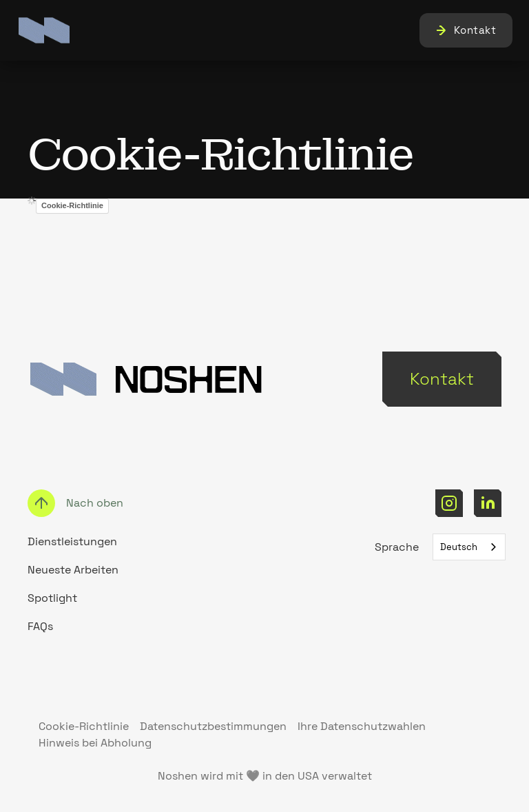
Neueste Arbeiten (73, 570)
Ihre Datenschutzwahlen (362, 726)
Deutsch (459, 547)
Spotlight (52, 598)
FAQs (40, 626)
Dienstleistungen (72, 541)
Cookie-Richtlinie (72, 205)
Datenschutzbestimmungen (213, 726)
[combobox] (469, 547)
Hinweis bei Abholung (95, 743)
